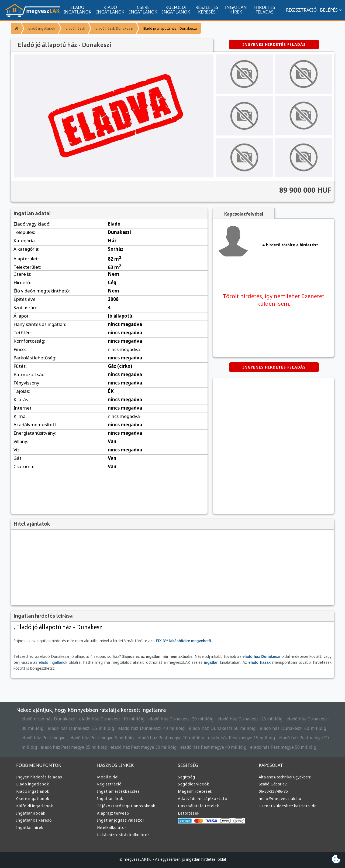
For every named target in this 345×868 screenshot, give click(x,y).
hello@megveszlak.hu (280, 799)
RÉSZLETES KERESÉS (207, 9)
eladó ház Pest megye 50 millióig (234, 747)
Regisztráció (109, 784)
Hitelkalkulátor (111, 828)
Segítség (186, 777)
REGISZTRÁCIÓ (299, 10)
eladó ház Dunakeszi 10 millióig (111, 719)
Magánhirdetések (194, 791)
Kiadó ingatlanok (32, 791)
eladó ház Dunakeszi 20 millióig (178, 719)
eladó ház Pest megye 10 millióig (137, 738)
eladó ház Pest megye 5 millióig (70, 738)
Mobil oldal (107, 777)
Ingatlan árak (109, 799)
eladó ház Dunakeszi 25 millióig (245, 719)
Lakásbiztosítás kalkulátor (122, 835)
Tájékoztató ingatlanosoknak (124, 806)
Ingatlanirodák (30, 813)
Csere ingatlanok (32, 799)
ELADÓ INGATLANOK (77, 9)
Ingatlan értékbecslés (117, 791)
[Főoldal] (16, 28)
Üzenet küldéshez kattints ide (286, 806)
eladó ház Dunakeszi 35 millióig (69, 728)
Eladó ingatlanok (32, 784)
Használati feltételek (197, 806)
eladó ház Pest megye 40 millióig (167, 747)
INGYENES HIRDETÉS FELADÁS (274, 45)
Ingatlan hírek (29, 828)
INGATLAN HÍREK (236, 9)
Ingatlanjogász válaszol (119, 820)
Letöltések (188, 813)
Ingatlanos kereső (33, 820)
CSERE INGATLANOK (143, 9)
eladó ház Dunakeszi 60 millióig (265, 728)
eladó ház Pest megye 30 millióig (100, 747)
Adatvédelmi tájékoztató (201, 799)
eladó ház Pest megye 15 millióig (205, 738)
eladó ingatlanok (41, 28)
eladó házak (74, 28)
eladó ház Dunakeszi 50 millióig (200, 728)
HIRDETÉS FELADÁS (265, 9)
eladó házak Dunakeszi (111, 28)
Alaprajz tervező (112, 813)
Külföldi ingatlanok (34, 806)
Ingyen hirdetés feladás (38, 777)
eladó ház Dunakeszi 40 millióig (135, 728)
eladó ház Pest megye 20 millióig (274, 738)
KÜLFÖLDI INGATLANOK (176, 9)
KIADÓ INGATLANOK (110, 9)
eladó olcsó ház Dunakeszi (48, 719)
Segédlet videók (193, 784)
